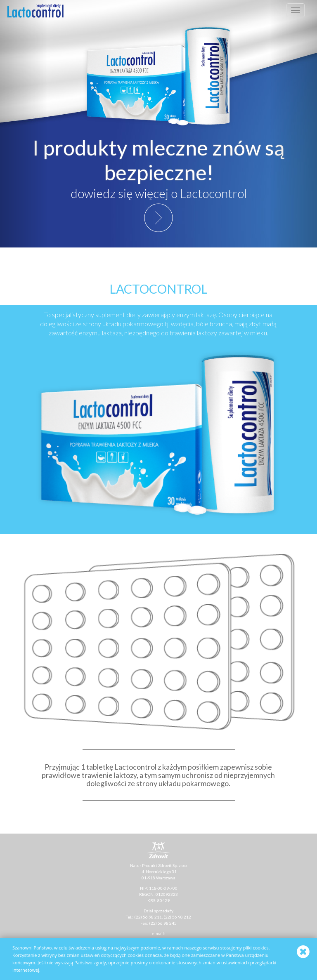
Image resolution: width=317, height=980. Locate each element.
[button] (24, 124)
